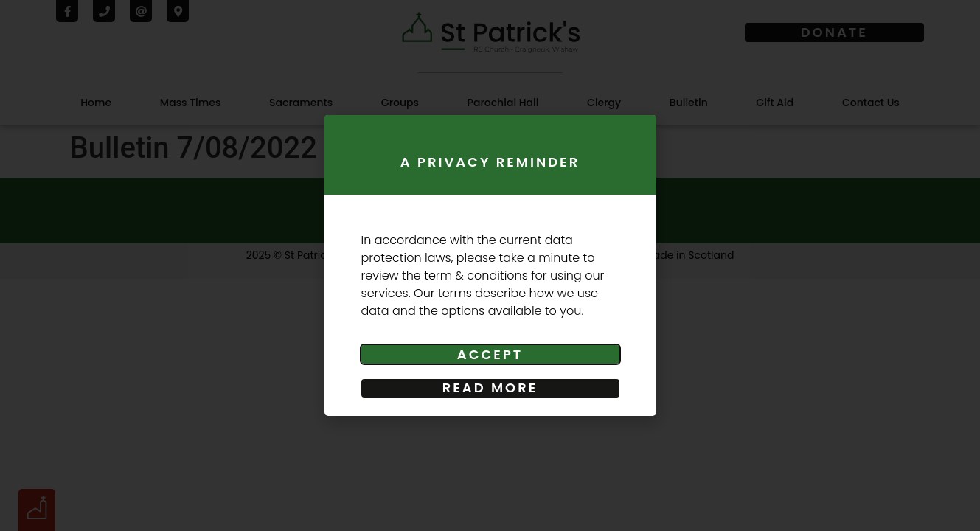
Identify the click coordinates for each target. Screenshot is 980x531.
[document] (490, 265)
